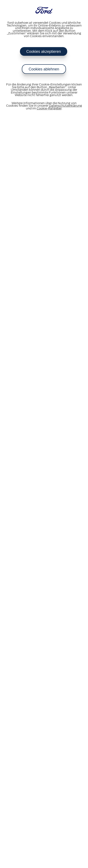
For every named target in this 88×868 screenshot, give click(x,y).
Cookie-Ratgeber (49, 109)
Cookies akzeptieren (44, 52)
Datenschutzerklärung (66, 106)
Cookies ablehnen (44, 69)
